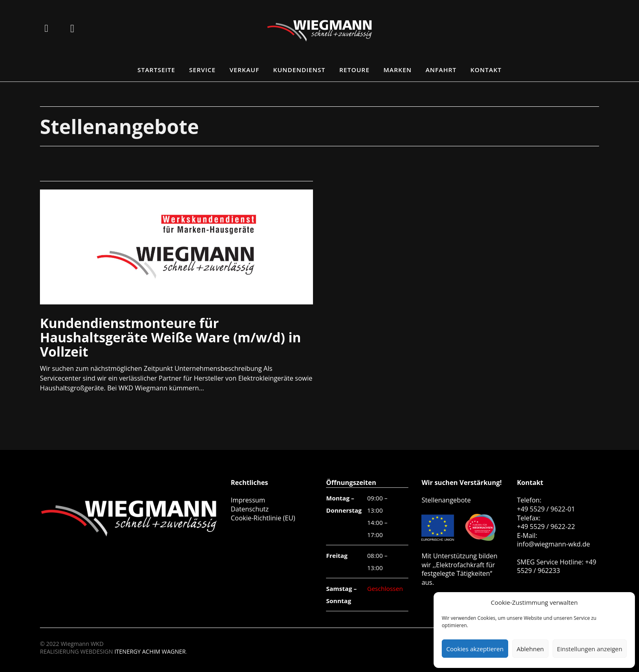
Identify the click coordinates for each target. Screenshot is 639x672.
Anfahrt (441, 70)
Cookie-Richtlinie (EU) (263, 518)
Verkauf (244, 70)
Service (202, 70)
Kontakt (486, 70)
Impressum (248, 500)
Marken (398, 70)
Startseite (156, 70)
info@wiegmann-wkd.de (553, 544)
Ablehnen (530, 649)
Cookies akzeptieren (475, 649)
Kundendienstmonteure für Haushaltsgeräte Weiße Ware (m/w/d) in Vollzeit (171, 337)
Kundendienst (299, 70)
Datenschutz (250, 509)
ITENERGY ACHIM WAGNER (150, 651)
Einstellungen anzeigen (590, 649)
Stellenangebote (446, 500)
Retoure (355, 70)
